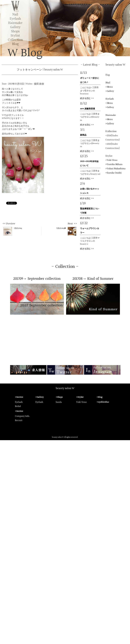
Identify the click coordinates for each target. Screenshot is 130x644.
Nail (15, 15)
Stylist (15, 36)
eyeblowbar (104, 402)
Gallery (15, 27)
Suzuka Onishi (114, 173)
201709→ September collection (37, 279)
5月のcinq (13, 231)
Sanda (59, 402)
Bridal (18, 406)
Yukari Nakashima (116, 169)
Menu (110, 87)
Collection (15, 40)
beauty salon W (65, 388)
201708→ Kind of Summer (93, 279)
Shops (15, 31)
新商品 (83, 135)
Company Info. (22, 416)
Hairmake (15, 23)
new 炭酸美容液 (88, 109)
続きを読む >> (87, 98)
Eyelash (15, 19)
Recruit (19, 420)
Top (108, 75)
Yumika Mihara (115, 164)
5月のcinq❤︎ (66, 231)
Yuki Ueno (112, 160)
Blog (15, 44)
